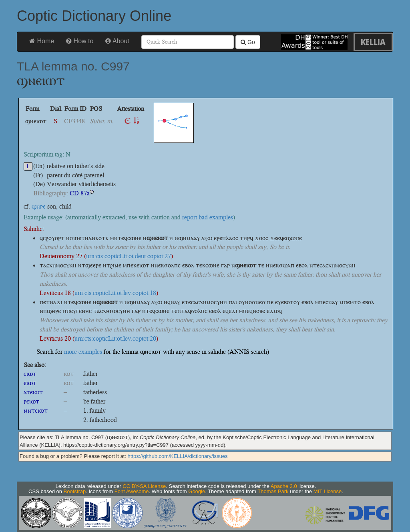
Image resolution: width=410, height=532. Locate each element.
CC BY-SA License (144, 486)
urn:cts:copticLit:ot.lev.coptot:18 (115, 293)
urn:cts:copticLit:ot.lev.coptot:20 (115, 338)
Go (248, 42)
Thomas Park (273, 491)
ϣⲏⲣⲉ (39, 206)
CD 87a (80, 193)
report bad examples (208, 217)
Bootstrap (75, 491)
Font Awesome (132, 491)
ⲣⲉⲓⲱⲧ (31, 401)
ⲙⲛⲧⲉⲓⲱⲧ (36, 411)
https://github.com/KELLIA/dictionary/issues (178, 456)
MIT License (328, 491)
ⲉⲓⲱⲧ (30, 374)
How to (80, 41)
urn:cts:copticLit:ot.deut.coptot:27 (129, 256)
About (117, 41)
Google (197, 491)
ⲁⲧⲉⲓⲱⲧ (33, 392)
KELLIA (373, 42)
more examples (83, 352)
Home (42, 41)
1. (28, 166)
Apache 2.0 (284, 486)
